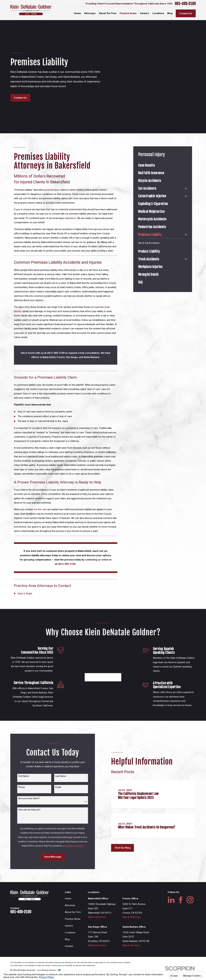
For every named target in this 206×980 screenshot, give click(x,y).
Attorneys (70, 915)
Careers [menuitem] (145, 13)
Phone (22, 797)
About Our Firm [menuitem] (108, 13)
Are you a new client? (29, 808)
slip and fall (25, 198)
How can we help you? (29, 819)
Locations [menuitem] (158, 13)
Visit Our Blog (123, 857)
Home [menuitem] (77, 13)
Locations (70, 942)
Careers (69, 935)
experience (70, 218)
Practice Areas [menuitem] (128, 13)
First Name (24, 786)
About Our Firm (73, 922)
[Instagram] (190, 910)
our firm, (38, 509)
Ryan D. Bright (25, 594)
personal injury (52, 190)
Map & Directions (97, 927)
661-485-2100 (185, 4)
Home (68, 908)
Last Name (61, 786)
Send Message (53, 866)
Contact (69, 956)
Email (58, 797)
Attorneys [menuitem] (90, 13)
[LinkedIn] (171, 910)
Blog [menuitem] (170, 13)
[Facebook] (181, 910)
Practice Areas (73, 929)
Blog (67, 949)
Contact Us (186, 13)
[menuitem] (163, 166)
